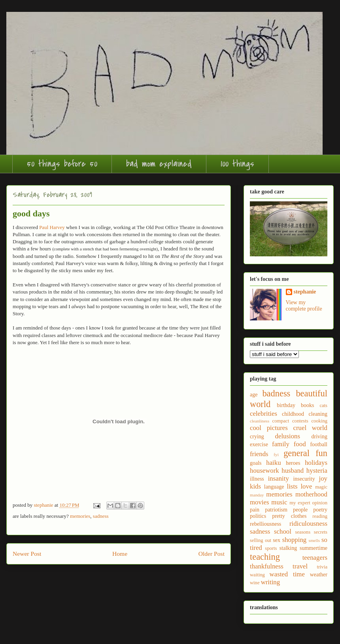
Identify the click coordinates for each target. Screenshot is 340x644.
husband (293, 471)
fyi (276, 455)
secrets (321, 532)
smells (314, 540)
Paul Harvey (52, 227)
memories (80, 516)
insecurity (304, 479)
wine (255, 583)
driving (319, 437)
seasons (303, 532)
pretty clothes (289, 516)
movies (259, 502)
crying (257, 437)
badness (276, 393)
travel (300, 566)
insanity (279, 478)
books (307, 405)
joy (323, 478)
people (300, 510)
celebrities (263, 414)
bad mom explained (159, 164)
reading (320, 516)
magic (321, 487)
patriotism (276, 510)
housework (264, 471)
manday (257, 495)
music (279, 502)
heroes (293, 463)
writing (270, 582)
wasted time (287, 574)
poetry (320, 510)
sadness (101, 516)
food (300, 444)
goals (256, 463)
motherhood (311, 494)
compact (281, 421)
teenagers (315, 558)
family (281, 444)
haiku (273, 463)
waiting (257, 575)
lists (292, 486)
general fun (305, 453)
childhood (293, 414)
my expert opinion (308, 503)
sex (277, 540)
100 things (237, 164)
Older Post (212, 554)
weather (319, 575)
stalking (288, 548)
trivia (322, 567)
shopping (295, 540)
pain (255, 510)
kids (255, 486)
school (283, 531)
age (254, 395)
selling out (261, 540)
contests (300, 421)
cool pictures (269, 428)
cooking (319, 421)
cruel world (310, 428)
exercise (259, 444)
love (306, 486)
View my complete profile (304, 306)
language (274, 487)
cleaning (318, 414)
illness (257, 479)
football (319, 444)
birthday (286, 405)
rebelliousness (265, 524)
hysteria (317, 471)
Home (120, 554)
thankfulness (267, 566)
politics (258, 516)
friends (259, 454)
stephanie (305, 292)
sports (271, 548)
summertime (314, 548)
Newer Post (27, 554)
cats (323, 405)
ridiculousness (308, 524)
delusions (288, 436)
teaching (265, 557)
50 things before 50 (62, 164)
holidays (316, 463)
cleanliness (260, 421)
